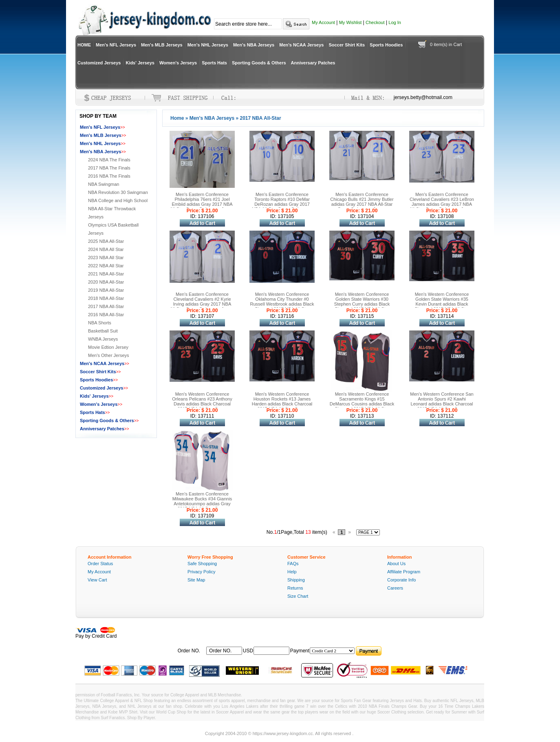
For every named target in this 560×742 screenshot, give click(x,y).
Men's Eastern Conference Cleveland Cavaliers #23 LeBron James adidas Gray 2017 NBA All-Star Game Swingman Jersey (442, 202)
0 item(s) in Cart (446, 44)
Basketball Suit (103, 331)
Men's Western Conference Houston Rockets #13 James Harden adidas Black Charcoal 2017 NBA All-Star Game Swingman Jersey (282, 404)
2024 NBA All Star (106, 249)
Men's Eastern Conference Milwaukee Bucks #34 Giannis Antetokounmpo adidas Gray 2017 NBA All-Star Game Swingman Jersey (202, 504)
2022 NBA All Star (106, 266)
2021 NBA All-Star (106, 274)
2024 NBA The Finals (109, 160)
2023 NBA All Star (106, 258)
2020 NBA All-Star (106, 282)
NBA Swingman (104, 184)
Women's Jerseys (178, 63)
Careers (395, 588)
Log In (395, 22)
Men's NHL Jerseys (208, 45)
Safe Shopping (202, 564)
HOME (84, 45)
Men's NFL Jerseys (116, 45)
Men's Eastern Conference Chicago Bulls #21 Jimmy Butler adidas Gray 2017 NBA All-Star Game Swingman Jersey (362, 202)
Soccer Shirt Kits (347, 45)
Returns (295, 588)
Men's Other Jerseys (109, 355)
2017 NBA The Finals (109, 168)
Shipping (296, 580)
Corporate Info (401, 580)
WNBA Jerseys (103, 339)
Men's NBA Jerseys (254, 45)
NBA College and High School (118, 200)
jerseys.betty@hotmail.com (423, 97)
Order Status (100, 564)
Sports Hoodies (386, 45)
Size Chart (298, 596)
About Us (396, 564)
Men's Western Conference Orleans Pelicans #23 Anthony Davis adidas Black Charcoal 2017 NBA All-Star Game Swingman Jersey (202, 404)
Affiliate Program (404, 572)
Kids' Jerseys (140, 63)
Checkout (375, 22)
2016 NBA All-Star (106, 315)
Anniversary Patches (313, 63)
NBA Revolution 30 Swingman (118, 192)
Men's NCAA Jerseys (301, 45)
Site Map (196, 580)
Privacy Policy (201, 572)
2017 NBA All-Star (106, 306)
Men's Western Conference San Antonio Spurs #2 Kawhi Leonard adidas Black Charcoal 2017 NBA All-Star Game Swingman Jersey (442, 404)
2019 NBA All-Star (106, 290)
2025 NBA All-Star (106, 241)
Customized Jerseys (99, 63)
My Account (323, 22)
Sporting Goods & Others (259, 63)
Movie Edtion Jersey (108, 347)
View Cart (97, 580)
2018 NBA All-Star (106, 298)
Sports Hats (214, 63)
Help (292, 572)
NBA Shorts (100, 323)
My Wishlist (351, 22)
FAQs (293, 564)
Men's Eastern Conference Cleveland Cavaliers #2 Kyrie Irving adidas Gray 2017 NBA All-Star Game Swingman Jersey (202, 302)
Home (177, 118)
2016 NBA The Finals (109, 176)
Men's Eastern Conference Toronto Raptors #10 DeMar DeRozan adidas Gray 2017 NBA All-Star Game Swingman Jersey (282, 204)
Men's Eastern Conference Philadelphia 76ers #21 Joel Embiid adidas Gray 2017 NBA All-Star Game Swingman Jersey (202, 202)
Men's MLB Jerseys (162, 45)
